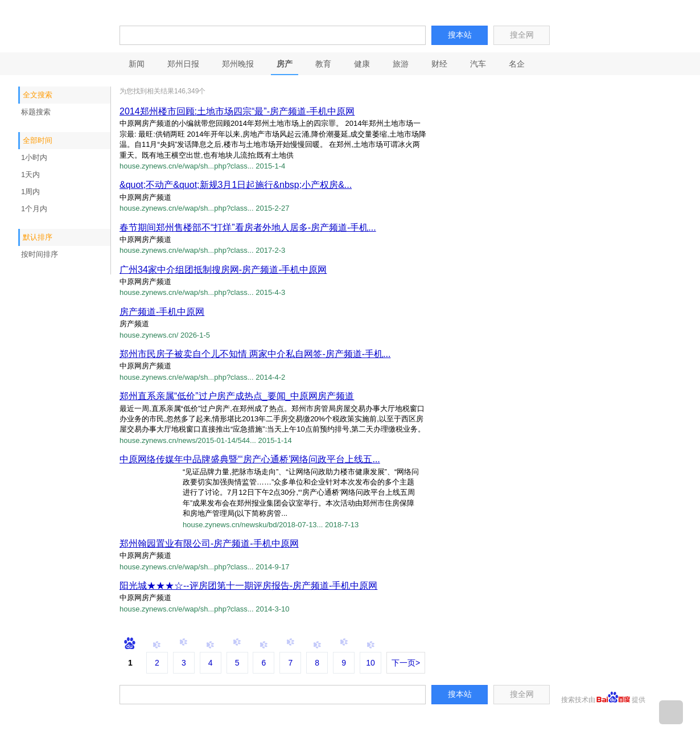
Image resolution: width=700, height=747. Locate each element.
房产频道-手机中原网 (162, 312)
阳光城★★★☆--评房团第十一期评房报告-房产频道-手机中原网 (248, 586)
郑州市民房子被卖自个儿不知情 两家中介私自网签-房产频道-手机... (255, 354)
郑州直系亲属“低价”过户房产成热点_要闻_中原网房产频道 (237, 396)
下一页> (406, 663)
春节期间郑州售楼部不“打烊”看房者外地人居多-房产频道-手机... (248, 227)
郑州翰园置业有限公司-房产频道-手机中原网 (209, 543)
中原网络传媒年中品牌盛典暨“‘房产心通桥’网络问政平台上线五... (250, 459)
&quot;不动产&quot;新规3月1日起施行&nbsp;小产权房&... (236, 185)
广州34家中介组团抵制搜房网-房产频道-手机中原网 (223, 270)
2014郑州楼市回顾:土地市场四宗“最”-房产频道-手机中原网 (237, 111)
